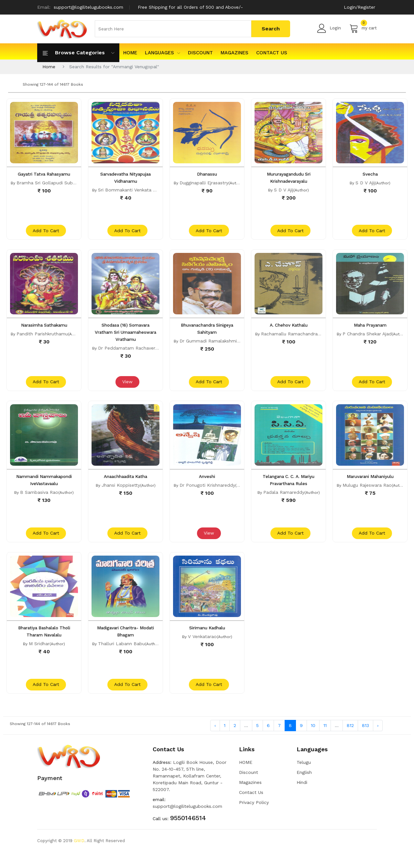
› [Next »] (378, 741)
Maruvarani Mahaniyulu (370, 484)
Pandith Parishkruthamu (42, 338)
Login (329, 28)
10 (313, 741)
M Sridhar (39, 656)
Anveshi (207, 484)
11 (325, 741)
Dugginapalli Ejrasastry (204, 183)
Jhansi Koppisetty (121, 493)
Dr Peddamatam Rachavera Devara (136, 352)
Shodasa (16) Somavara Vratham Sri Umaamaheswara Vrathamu (125, 336)
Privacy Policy (254, 818)
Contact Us (272, 53)
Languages (163, 53)
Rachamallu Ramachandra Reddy (297, 338)
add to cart (45, 235)
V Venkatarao (202, 648)
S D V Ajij (284, 190)
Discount (200, 53)
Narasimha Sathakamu (44, 329)
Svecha (370, 174)
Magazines (234, 53)
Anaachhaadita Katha (125, 484)
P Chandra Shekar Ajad (367, 338)
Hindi (302, 798)
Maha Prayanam (370, 329)
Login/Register (360, 7)
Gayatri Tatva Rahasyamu (44, 174)
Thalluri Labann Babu (121, 656)
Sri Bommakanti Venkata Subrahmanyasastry (147, 190)
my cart (363, 28)
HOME (130, 53)
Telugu (304, 778)
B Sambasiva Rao (39, 500)
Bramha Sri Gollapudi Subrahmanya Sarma (63, 183)
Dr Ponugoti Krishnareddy (207, 493)
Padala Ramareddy (284, 500)
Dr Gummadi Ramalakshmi (208, 345)
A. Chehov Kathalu (289, 329)
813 (365, 741)
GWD (79, 857)
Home (49, 67)
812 (350, 741)
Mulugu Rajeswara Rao (367, 493)
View (126, 390)
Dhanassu (207, 174)
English (304, 788)
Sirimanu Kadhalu (207, 640)
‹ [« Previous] (215, 741)
